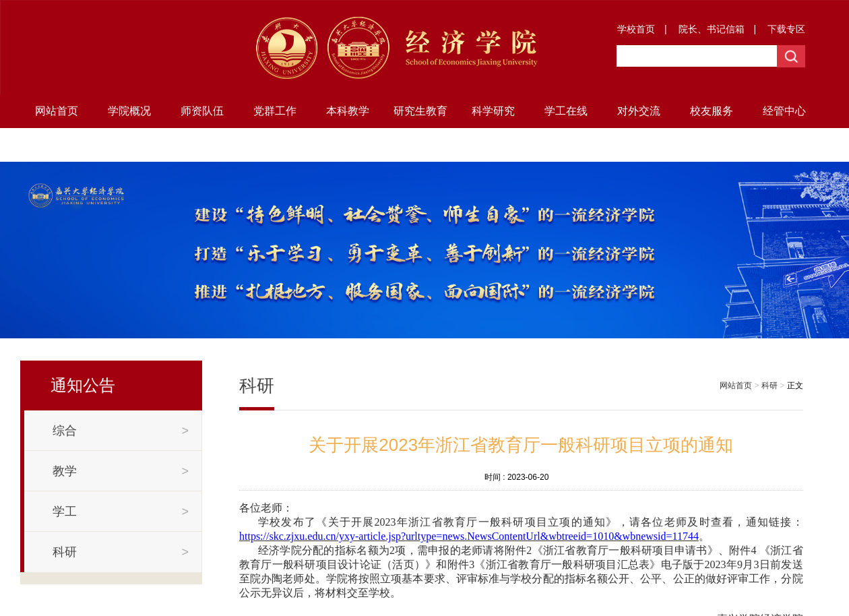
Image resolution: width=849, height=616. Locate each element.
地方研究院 (57, 145)
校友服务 (712, 111)
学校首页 (636, 29)
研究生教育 (420, 111)
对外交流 (639, 111)
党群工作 (275, 111)
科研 (769, 386)
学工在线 (566, 111)
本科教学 (348, 111)
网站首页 (57, 111)
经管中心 (784, 111)
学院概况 (129, 111)
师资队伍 (202, 111)
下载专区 (786, 29)
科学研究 (493, 111)
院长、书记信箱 (712, 29)
